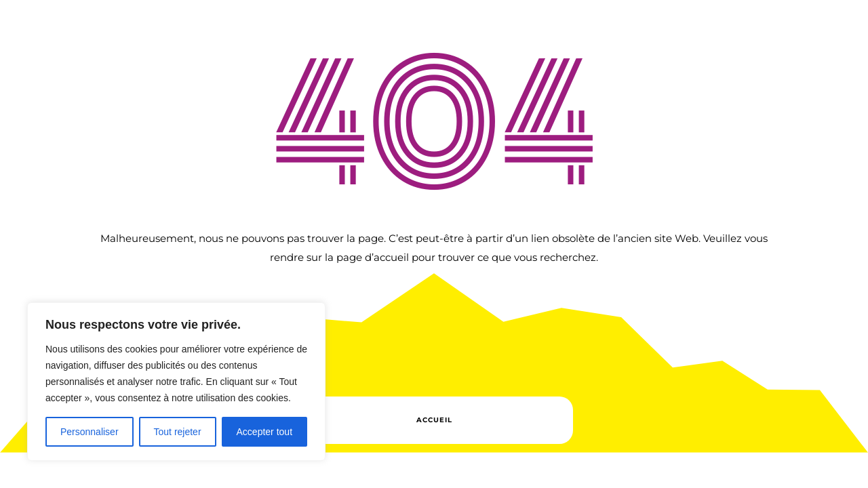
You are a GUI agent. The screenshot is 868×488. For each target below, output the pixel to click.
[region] (176, 382)
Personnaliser (90, 432)
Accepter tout (265, 432)
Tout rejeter (178, 432)
